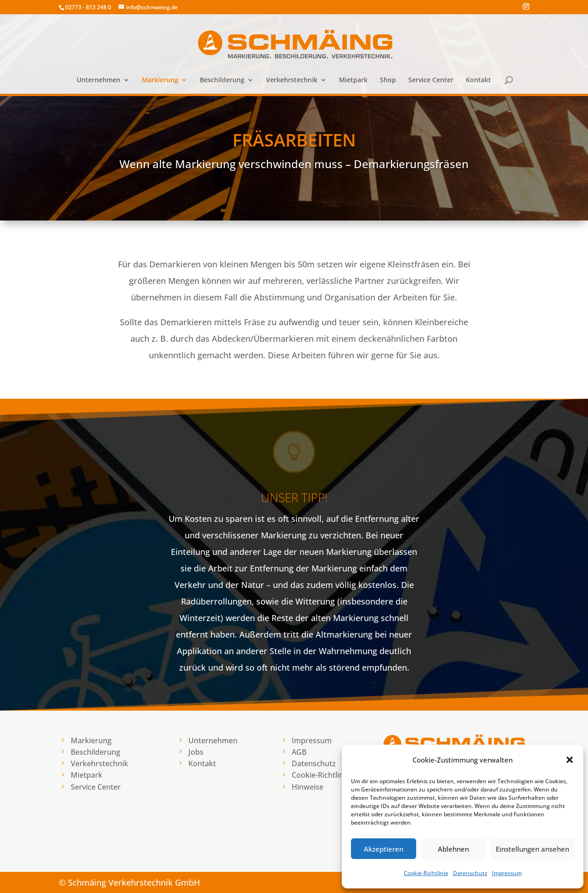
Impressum (507, 873)
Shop (388, 80)
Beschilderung (222, 80)
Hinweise (308, 787)
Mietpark (353, 80)
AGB (299, 752)
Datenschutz (470, 873)
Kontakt (478, 80)
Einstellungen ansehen (532, 849)
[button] (570, 760)
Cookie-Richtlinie (426, 873)
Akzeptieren (384, 849)
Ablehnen (453, 849)
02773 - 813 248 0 (88, 7)
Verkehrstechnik (292, 80)
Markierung (160, 80)
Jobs (196, 752)
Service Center (431, 80)
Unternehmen (99, 80)
